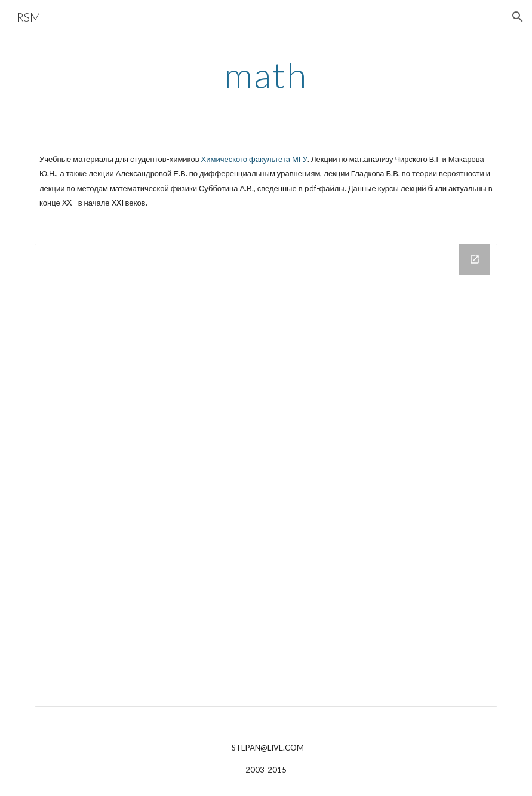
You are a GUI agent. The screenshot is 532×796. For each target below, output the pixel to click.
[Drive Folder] (266, 475)
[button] (518, 17)
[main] (266, 75)
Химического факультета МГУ (254, 159)
